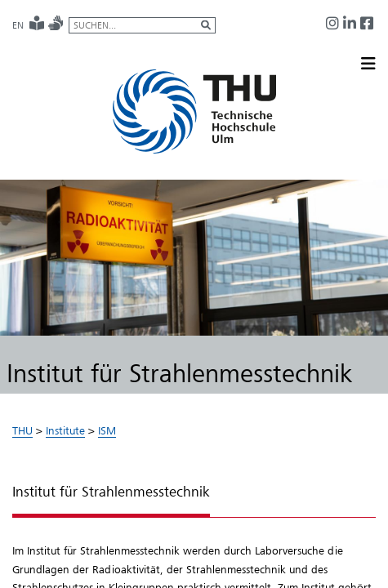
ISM (107, 430)
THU (22, 430)
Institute (65, 430)
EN (18, 25)
